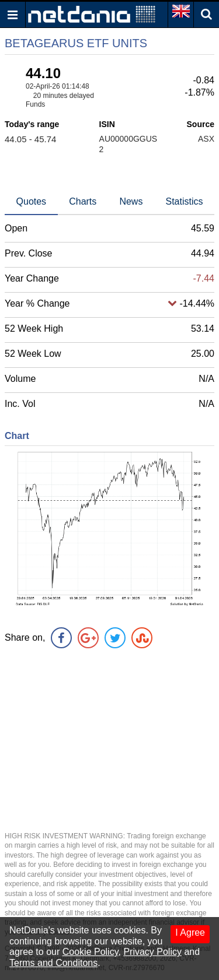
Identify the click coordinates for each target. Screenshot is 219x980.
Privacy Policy (152, 952)
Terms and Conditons (53, 963)
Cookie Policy (91, 952)
